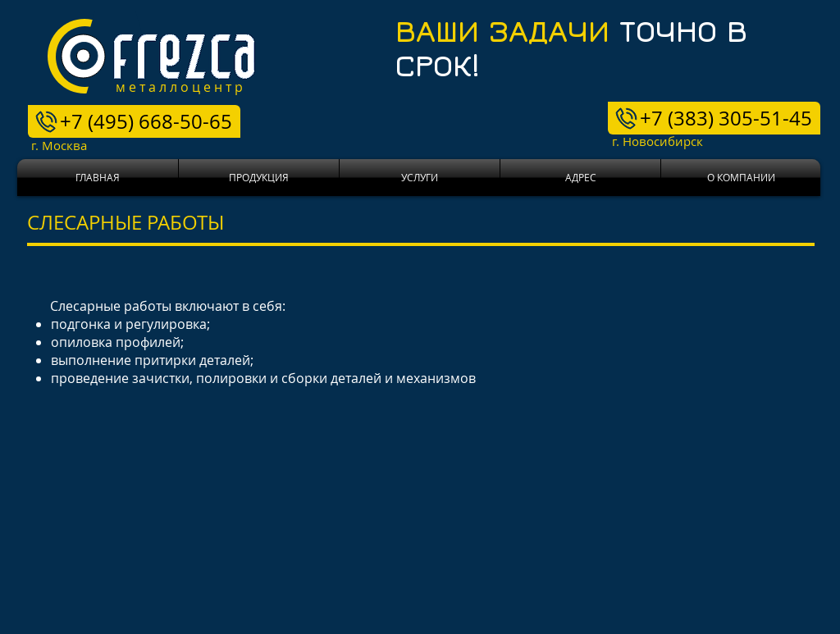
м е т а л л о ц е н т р (179, 87)
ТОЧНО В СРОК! (571, 47)
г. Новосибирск (639, 141)
